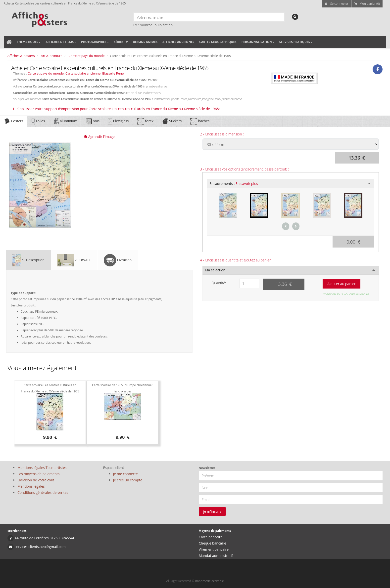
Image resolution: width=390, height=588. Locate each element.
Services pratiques (296, 42)
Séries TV (121, 42)
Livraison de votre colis (36, 480)
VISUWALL (74, 260)
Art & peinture (52, 56)
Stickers (172, 121)
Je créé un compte (128, 480)
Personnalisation (258, 42)
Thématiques (29, 42)
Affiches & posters (21, 56)
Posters (14, 121)
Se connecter (337, 4)
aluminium (65, 121)
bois (93, 121)
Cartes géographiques (218, 42)
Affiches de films (61, 42)
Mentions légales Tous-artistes (42, 468)
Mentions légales (31, 486)
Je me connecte (125, 474)
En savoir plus (247, 184)
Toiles (38, 121)
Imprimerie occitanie (210, 581)
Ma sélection (215, 270)
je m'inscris (212, 511)
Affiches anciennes (178, 42)
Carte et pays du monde (87, 56)
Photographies (95, 42)
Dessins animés (145, 42)
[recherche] (295, 17)
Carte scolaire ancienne (83, 73)
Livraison (118, 260)
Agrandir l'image (99, 137)
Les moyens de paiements (39, 474)
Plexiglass (118, 121)
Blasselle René (113, 73)
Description (28, 260)
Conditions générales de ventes (43, 492)
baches (200, 121)
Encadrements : (234, 184)
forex (146, 121)
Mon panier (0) (367, 4)
